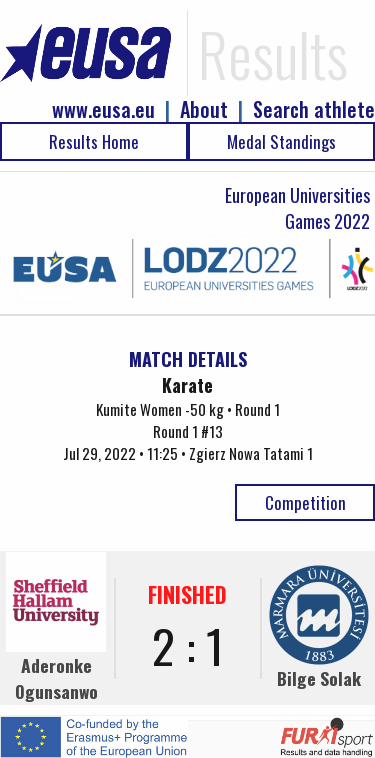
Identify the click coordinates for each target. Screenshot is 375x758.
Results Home (94, 141)
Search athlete (314, 109)
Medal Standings (281, 141)
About (204, 109)
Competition (305, 502)
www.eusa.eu (103, 109)
